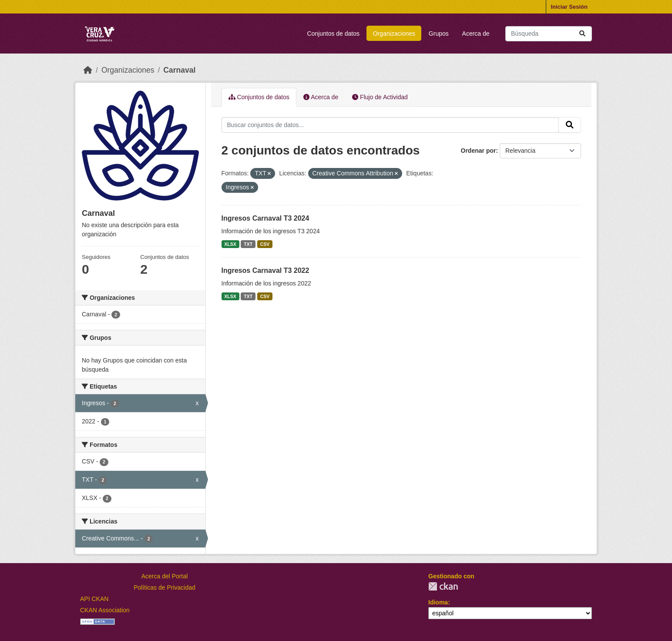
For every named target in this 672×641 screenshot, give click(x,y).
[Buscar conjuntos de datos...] (549, 34)
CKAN (443, 586)
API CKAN (94, 599)
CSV (265, 244)
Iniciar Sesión (569, 7)
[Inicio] (88, 70)
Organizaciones (394, 34)
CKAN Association (105, 610)
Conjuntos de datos (333, 34)
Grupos (439, 34)
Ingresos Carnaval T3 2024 (265, 218)
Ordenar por (479, 151)
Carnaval (179, 70)
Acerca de (476, 34)
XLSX (230, 244)
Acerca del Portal (165, 576)
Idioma (438, 602)
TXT (248, 244)
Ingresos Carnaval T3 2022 (265, 270)
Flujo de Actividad (380, 97)
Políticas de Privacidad (165, 587)
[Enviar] (582, 34)
